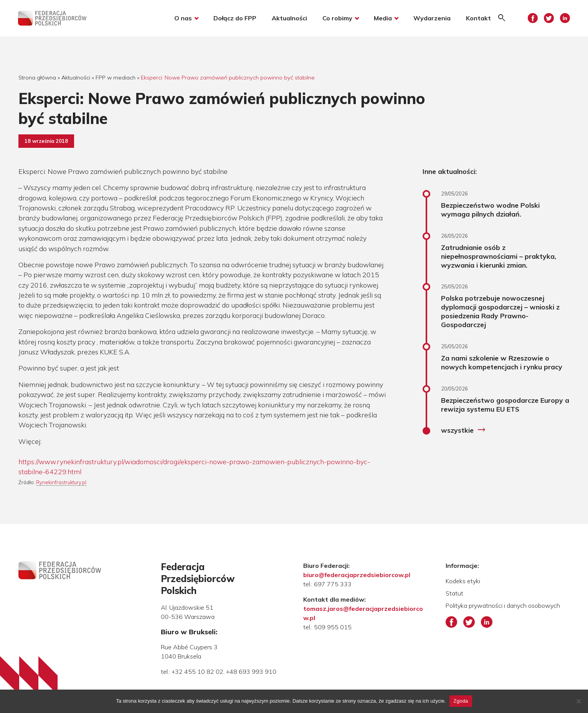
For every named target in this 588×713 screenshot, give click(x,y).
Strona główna (37, 78)
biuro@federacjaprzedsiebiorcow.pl (357, 575)
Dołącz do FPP (235, 18)
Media (382, 18)
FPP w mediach (116, 78)
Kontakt (478, 18)
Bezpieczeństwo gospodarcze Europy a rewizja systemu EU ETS (505, 404)
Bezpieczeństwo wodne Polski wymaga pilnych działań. (490, 209)
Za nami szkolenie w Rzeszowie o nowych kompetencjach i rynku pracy (502, 362)
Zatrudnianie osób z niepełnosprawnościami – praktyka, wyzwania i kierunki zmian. (499, 256)
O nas (183, 18)
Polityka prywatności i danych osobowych (503, 605)
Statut (454, 593)
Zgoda (461, 701)
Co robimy (337, 18)
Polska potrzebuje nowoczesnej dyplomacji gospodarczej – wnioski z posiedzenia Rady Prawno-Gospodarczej (500, 311)
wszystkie (463, 430)
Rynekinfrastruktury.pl (61, 482)
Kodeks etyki (463, 581)
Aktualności (289, 18)
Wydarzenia (432, 18)
